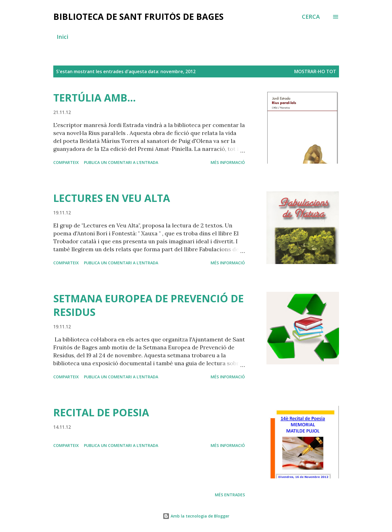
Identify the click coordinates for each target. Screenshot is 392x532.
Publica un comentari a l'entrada (121, 162)
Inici (62, 37)
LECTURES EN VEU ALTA (112, 198)
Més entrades (230, 495)
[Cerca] (311, 17)
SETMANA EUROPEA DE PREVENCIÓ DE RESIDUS (149, 305)
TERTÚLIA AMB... (95, 98)
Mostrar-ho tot (315, 71)
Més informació (228, 162)
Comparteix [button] (66, 162)
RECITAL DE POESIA (101, 412)
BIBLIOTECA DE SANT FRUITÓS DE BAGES (138, 17)
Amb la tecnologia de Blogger (196, 516)
